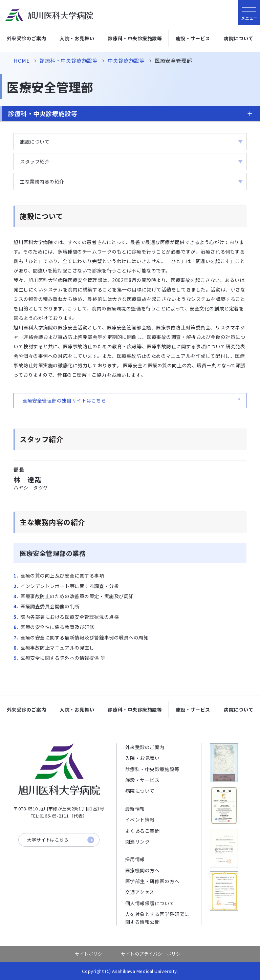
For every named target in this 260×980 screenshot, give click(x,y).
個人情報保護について (150, 903)
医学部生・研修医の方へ (152, 881)
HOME (21, 60)
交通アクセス (140, 892)
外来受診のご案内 (26, 38)
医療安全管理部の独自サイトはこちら (64, 400)
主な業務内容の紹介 (42, 181)
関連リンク (138, 842)
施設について (35, 141)
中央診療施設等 (126, 60)
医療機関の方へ (143, 870)
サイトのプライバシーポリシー (153, 954)
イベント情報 (140, 820)
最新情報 (135, 809)
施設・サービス (193, 38)
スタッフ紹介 (35, 161)
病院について (239, 38)
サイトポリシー (91, 954)
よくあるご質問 (143, 831)
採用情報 (135, 859)
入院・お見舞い (77, 38)
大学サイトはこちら (61, 840)
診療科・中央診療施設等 (135, 38)
